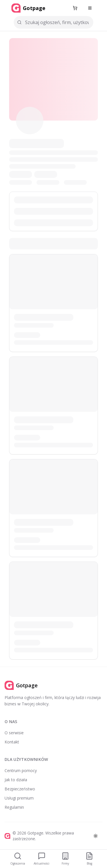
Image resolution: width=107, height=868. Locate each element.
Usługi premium (19, 798)
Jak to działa (16, 780)
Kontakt (12, 742)
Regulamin (14, 807)
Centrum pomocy (21, 770)
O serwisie (14, 733)
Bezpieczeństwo (20, 789)
